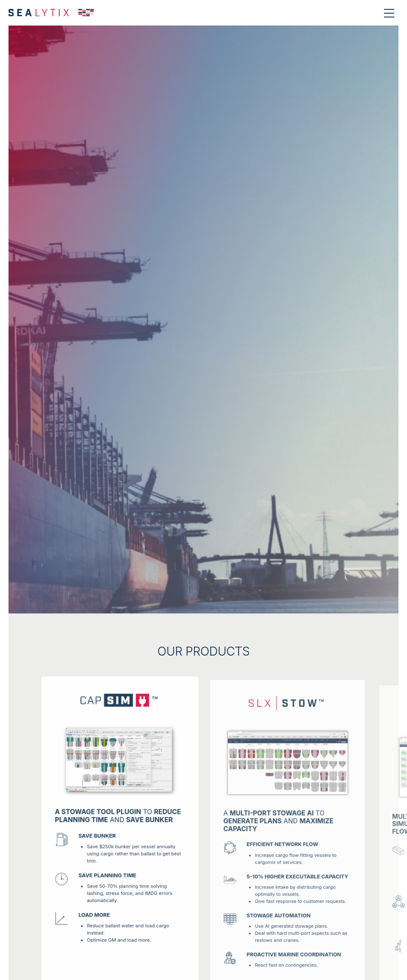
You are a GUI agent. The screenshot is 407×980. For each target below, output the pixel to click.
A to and (279, 826)
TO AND (118, 819)
